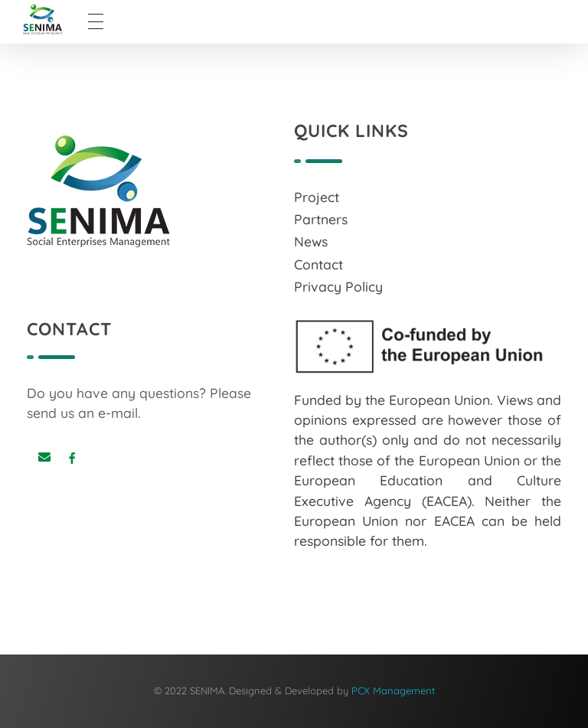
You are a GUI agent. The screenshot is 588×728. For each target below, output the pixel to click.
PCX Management (393, 690)
